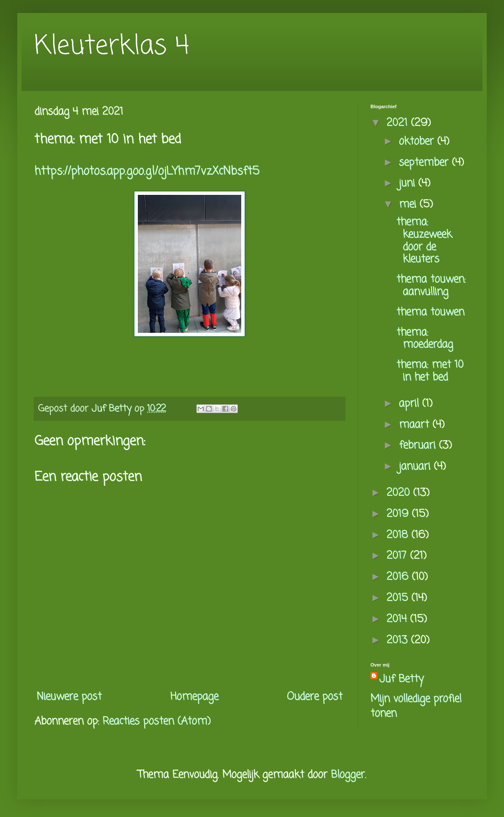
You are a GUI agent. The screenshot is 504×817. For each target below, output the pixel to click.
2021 (399, 123)
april (411, 404)
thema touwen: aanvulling (431, 286)
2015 (399, 598)
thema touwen (430, 312)
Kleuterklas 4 (112, 46)
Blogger (348, 775)
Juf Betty (401, 679)
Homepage (194, 697)
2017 (398, 556)
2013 (399, 640)
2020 (400, 493)
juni (409, 183)
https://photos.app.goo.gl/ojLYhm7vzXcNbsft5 (147, 172)
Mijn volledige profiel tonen (416, 706)
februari (419, 446)
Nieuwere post (69, 697)
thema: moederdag (425, 339)
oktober (418, 142)
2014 (398, 619)
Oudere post (315, 697)
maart (416, 425)
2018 (399, 535)
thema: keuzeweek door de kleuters (424, 241)
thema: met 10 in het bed (430, 371)
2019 (399, 514)
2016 (399, 577)
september (425, 163)
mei (409, 205)
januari (416, 467)
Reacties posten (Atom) (157, 722)
